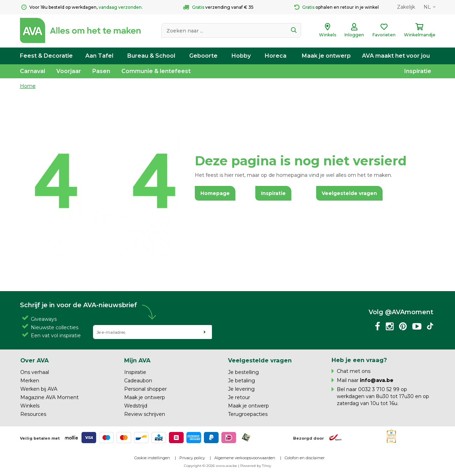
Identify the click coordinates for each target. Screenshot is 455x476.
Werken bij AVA (39, 389)
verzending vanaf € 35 (218, 7)
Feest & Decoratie (46, 56)
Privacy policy (192, 458)
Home (28, 86)
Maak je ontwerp (326, 56)
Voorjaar (69, 71)
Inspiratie (418, 71)
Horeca (276, 56)
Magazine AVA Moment (49, 397)
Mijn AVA (137, 360)
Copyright (193, 466)
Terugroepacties (248, 414)
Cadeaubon (138, 381)
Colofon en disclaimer (305, 458)
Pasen (101, 71)
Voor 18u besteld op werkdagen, (82, 7)
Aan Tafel (99, 56)
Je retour (239, 397)
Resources (33, 414)
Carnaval (33, 71)
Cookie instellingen (152, 458)
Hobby (241, 56)
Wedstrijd (136, 406)
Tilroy (266, 466)
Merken (30, 381)
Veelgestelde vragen (260, 360)
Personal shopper (145, 389)
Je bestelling (243, 372)
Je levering (241, 389)
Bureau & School (151, 56)
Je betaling (241, 381)
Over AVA (34, 360)
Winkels (30, 406)
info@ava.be (377, 380)
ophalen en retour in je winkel (336, 7)
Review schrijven (145, 414)
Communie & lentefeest (156, 71)
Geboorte (203, 56)
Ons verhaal (35, 372)
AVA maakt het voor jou (396, 56)
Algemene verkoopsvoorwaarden (245, 458)
